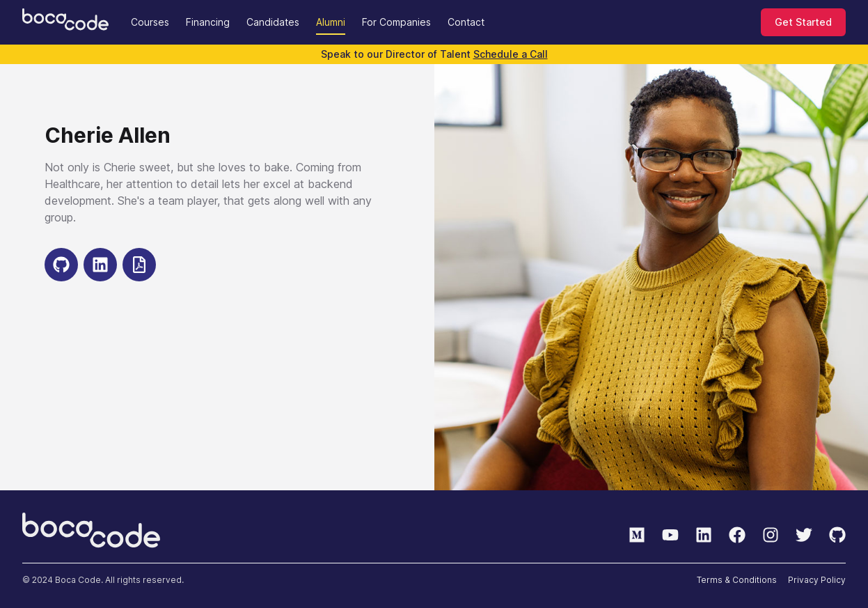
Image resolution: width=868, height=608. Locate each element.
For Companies (396, 22)
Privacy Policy (817, 580)
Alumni (331, 22)
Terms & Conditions (737, 580)
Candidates (273, 22)
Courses (150, 22)
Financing (208, 22)
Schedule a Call (511, 54)
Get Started (803, 22)
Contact (466, 22)
